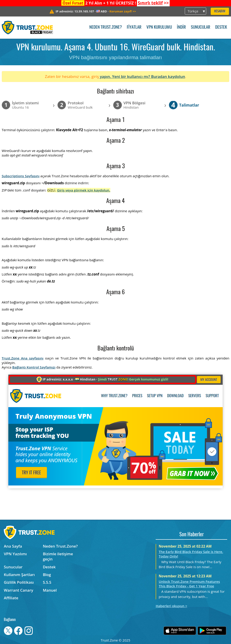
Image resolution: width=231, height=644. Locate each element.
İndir (181, 27)
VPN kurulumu (159, 27)
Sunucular (201, 27)
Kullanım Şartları (19, 575)
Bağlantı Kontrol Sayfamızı (34, 367)
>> (153, 3)
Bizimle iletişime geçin (58, 556)
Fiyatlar (134, 27)
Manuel (50, 590)
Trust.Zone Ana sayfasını (23, 358)
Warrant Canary (18, 590)
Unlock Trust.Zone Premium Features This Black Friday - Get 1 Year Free (189, 584)
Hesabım (220, 11)
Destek (221, 27)
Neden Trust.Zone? (106, 27)
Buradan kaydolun (168, 76)
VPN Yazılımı (15, 554)
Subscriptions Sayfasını (21, 176)
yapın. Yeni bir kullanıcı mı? (125, 76)
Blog (47, 575)
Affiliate (11, 598)
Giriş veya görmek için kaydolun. (84, 190)
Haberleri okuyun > (171, 606)
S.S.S (47, 582)
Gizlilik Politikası (19, 582)
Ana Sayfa (13, 546)
